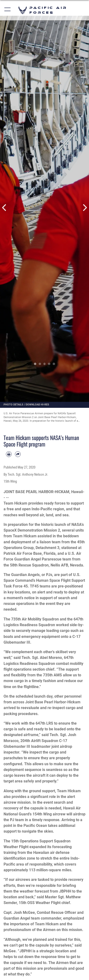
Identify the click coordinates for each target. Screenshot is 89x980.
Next (85, 208)
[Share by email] (18, 454)
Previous (5, 208)
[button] (8, 10)
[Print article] (9, 454)
